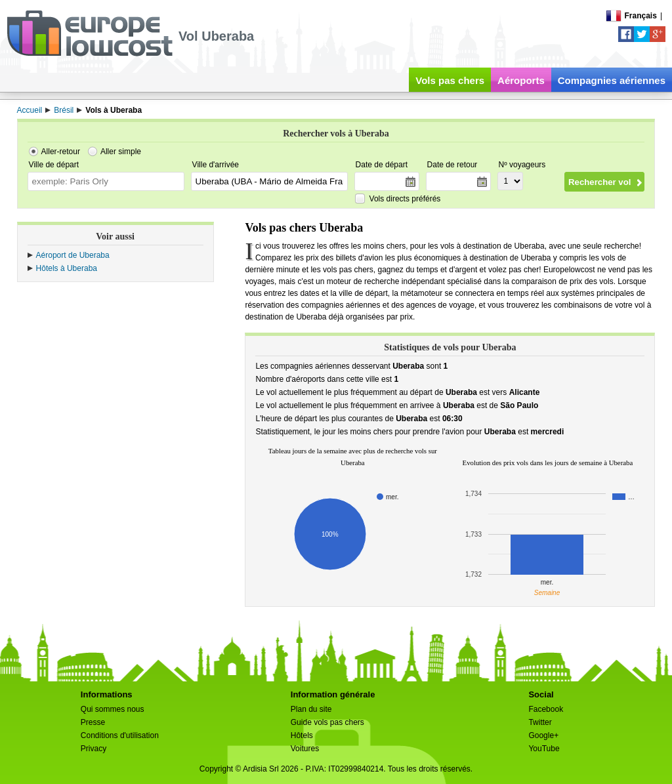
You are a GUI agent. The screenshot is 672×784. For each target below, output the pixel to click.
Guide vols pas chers (327, 722)
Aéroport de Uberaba (73, 255)
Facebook (546, 709)
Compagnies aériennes (612, 80)
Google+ (543, 735)
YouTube (544, 749)
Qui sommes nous (113, 709)
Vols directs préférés (405, 199)
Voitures (305, 749)
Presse (93, 722)
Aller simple (121, 152)
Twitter (540, 722)
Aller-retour (61, 152)
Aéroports (521, 80)
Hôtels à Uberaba (67, 268)
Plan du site (311, 709)
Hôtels (302, 735)
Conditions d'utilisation (120, 735)
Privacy (94, 749)
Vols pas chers (450, 80)
